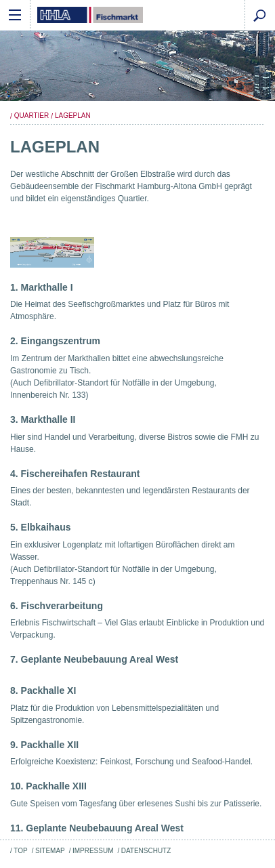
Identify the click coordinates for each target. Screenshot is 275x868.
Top (20, 851)
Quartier (31, 116)
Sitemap (50, 851)
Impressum (93, 851)
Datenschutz (146, 851)
